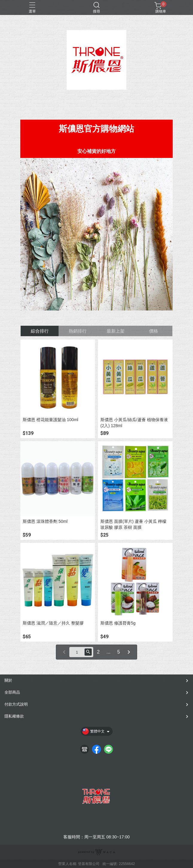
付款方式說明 (16, 704)
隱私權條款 (14, 716)
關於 (8, 680)
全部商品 (12, 692)
